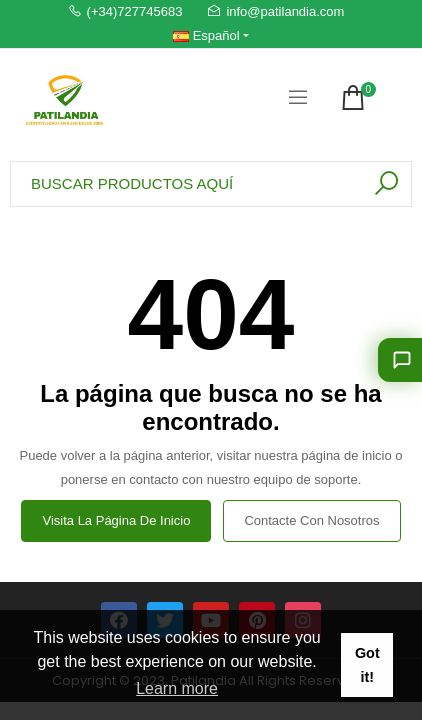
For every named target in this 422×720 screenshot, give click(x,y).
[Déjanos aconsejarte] (400, 360)
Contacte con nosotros (311, 520)
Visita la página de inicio (116, 520)
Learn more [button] (177, 688)
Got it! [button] (367, 665)
